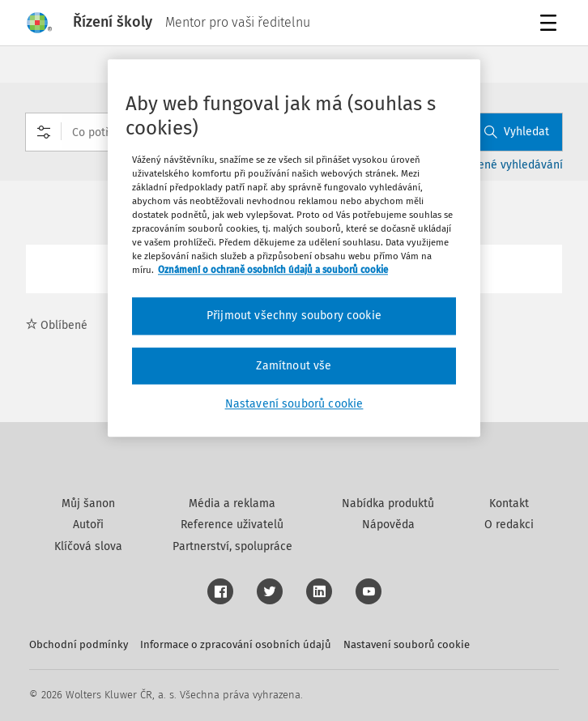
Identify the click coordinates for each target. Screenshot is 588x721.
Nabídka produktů (388, 503)
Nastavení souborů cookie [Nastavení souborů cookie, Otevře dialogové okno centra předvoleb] (294, 405)
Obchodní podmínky (79, 644)
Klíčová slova (88, 546)
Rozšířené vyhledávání (505, 165)
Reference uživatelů (232, 525)
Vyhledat (517, 132)
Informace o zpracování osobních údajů (236, 644)
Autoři (88, 525)
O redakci (509, 525)
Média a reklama (232, 503)
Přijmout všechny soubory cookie (294, 316)
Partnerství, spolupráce (232, 546)
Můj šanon (88, 503)
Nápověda (388, 525)
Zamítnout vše (294, 366)
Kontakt (509, 503)
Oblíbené (57, 325)
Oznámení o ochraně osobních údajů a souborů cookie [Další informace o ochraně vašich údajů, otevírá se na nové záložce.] (273, 270)
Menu (551, 25)
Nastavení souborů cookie (407, 644)
